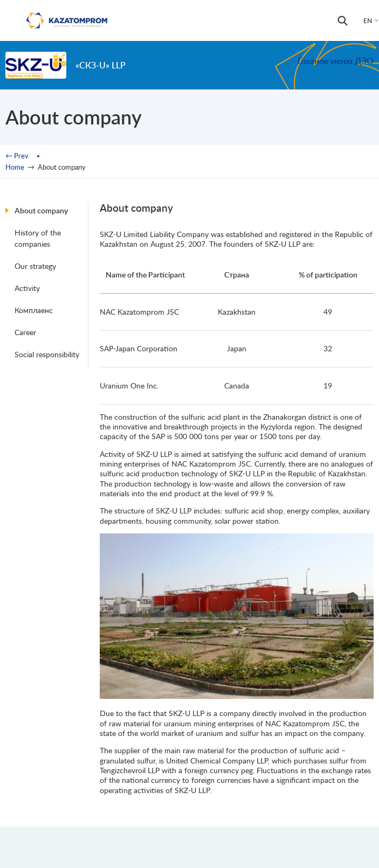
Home (15, 167)
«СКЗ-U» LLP (101, 65)
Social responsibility (47, 354)
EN (368, 21)
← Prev (17, 156)
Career (25, 332)
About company (41, 210)
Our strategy (35, 266)
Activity (27, 288)
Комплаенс (34, 310)
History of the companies (38, 238)
